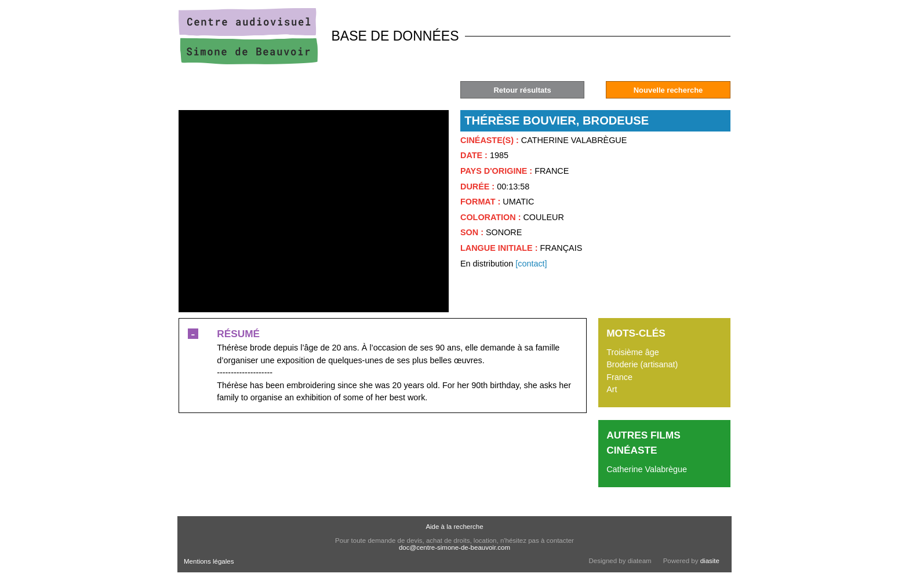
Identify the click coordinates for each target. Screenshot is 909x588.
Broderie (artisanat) (642, 364)
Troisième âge (633, 352)
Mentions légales (209, 561)
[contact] (531, 264)
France (619, 377)
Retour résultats (522, 90)
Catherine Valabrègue (647, 469)
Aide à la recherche (454, 527)
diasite (710, 561)
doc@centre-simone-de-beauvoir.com (454, 547)
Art (612, 389)
